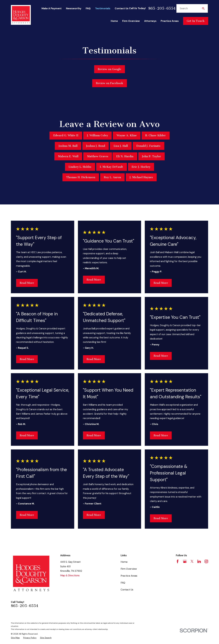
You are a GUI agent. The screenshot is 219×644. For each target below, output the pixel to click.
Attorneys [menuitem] (150, 21)
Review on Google (109, 70)
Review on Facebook (109, 85)
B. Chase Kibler (155, 135)
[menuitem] (15, 638)
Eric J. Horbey (141, 167)
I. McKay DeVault (111, 167)
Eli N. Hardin (125, 156)
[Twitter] (192, 561)
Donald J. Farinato (148, 146)
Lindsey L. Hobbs (80, 167)
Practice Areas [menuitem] (170, 21)
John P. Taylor (151, 156)
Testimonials (103, 8)
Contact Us (122, 8)
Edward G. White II (66, 135)
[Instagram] (206, 561)
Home (124, 562)
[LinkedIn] (199, 561)
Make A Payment (52, 8)
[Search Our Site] (203, 8)
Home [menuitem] (114, 21)
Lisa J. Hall (121, 146)
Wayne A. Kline (127, 135)
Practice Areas (129, 576)
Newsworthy (74, 8)
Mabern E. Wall (68, 156)
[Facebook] (178, 561)
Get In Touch (196, 21)
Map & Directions (70, 575)
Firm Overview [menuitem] (131, 21)
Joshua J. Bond (96, 146)
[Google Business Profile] (185, 561)
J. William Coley (97, 135)
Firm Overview (129, 569)
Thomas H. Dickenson (81, 177)
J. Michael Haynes (141, 177)
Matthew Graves (98, 156)
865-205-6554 (162, 8)
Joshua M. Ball (68, 146)
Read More (27, 283)
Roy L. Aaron (112, 177)
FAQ (88, 8)
